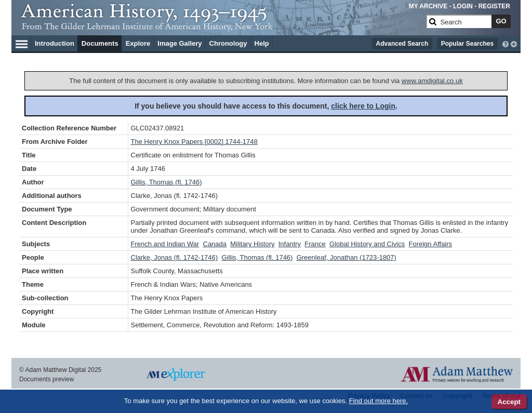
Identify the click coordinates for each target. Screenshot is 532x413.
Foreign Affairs (431, 244)
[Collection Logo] (222, 26)
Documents (100, 43)
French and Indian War (165, 244)
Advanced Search (402, 44)
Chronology (228, 43)
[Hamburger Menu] (22, 43)
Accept (509, 402)
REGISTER (494, 6)
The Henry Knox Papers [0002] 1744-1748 (194, 142)
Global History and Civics (367, 244)
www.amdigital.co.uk (432, 81)
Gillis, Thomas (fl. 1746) (167, 182)
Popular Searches (467, 44)
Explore (138, 43)
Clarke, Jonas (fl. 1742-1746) (175, 257)
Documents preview (46, 379)
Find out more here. (378, 401)
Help (262, 43)
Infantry (290, 244)
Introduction (55, 43)
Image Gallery (179, 43)
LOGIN (463, 6)
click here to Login (363, 106)
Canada (215, 244)
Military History (252, 244)
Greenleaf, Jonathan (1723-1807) (347, 257)
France (315, 244)
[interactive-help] (506, 43)
